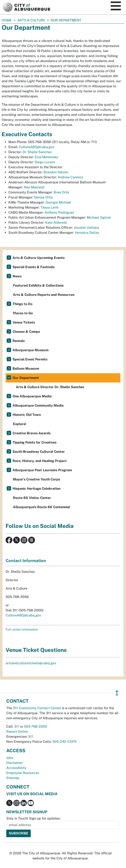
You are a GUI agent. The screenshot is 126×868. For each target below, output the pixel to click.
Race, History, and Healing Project (40, 461)
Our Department (26, 378)
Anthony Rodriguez (59, 212)
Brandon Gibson (56, 172)
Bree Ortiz (62, 192)
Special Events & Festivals (34, 267)
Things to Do (22, 304)
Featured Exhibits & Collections (38, 285)
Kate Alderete (56, 223)
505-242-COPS (65, 742)
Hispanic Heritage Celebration (36, 489)
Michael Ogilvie (99, 217)
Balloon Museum (26, 369)
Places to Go (23, 313)
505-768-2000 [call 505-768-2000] (36, 726)
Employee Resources (23, 773)
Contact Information (26, 561)
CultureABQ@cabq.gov (37, 147)
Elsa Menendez (46, 157)
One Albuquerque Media (32, 396)
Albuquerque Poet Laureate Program (42, 470)
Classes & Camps (26, 332)
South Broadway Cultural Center (39, 452)
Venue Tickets (24, 322)
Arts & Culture (31, 20)
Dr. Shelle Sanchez (37, 152)
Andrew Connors (70, 177)
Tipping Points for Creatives (34, 442)
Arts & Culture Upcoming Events (39, 258)
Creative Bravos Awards (32, 433)
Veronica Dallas (87, 233)
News (17, 276)
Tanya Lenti (50, 207)
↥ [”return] (117, 693)
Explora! (20, 424)
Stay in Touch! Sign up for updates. (33, 818)
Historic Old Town (27, 415)
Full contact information (22, 629)
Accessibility (16, 768)
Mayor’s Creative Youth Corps (36, 479)
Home (7, 20)
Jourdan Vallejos (86, 228)
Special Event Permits (30, 359)
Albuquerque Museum (31, 350)
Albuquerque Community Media (38, 405)
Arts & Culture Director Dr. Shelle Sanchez (50, 387)
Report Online (17, 732)
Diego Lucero (45, 162)
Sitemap (13, 778)
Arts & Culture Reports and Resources (44, 295)
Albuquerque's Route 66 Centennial (41, 507)
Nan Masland (34, 187)
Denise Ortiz (43, 197)
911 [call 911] (31, 737)
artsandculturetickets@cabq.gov (31, 663)
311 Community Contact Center (37, 708)
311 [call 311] (17, 726)
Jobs (10, 758)
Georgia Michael (58, 202)
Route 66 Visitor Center (32, 498)
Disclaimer (15, 763)
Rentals (19, 341)
